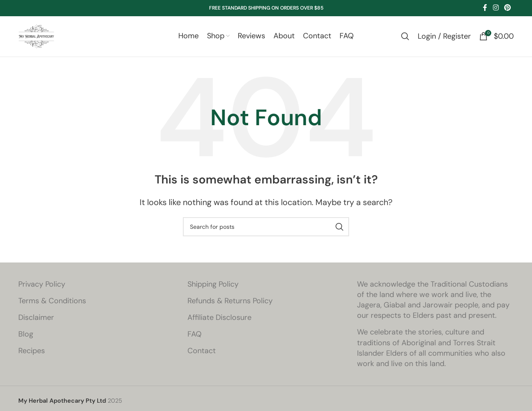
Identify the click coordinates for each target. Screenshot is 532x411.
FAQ (195, 340)
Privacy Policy (42, 290)
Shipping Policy (213, 290)
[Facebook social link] (485, 8)
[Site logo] (39, 38)
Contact (202, 357)
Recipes (32, 357)
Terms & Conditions (52, 306)
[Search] (405, 39)
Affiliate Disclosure (219, 323)
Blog (26, 340)
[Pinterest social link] (508, 8)
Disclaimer (36, 323)
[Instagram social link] (496, 8)
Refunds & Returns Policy (230, 306)
